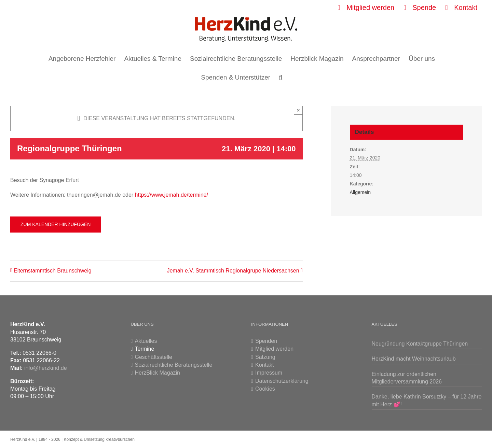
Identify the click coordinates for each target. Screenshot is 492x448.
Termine (145, 349)
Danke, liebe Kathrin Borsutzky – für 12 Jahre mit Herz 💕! (427, 400)
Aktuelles (146, 341)
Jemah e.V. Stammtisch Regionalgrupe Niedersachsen (233, 271)
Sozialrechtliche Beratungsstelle (174, 365)
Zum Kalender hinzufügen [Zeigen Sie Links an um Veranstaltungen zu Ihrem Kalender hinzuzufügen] (56, 224)
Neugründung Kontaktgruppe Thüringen (420, 344)
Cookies (265, 389)
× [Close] (298, 110)
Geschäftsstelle (154, 357)
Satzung (265, 357)
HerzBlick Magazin (158, 373)
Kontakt (264, 365)
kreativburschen (120, 439)
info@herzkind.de (46, 368)
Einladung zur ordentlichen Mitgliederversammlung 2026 (407, 378)
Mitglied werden (274, 349)
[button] (281, 77)
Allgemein (360, 192)
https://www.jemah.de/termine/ (172, 195)
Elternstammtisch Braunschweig (53, 271)
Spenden (266, 341)
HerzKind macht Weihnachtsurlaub (414, 359)
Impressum (269, 373)
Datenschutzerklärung (282, 381)
